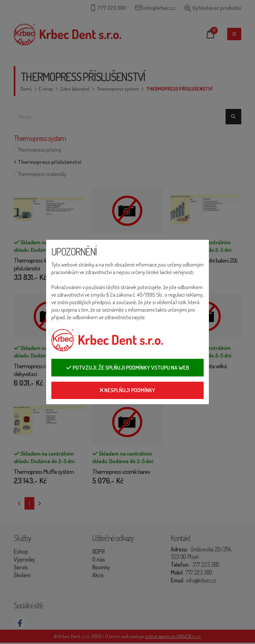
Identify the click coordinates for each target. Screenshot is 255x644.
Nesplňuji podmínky (127, 390)
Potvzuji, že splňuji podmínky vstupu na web (127, 367)
